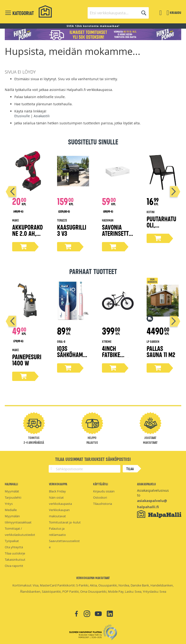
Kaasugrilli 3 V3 (72, 230)
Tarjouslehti (13, 497)
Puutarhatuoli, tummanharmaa (162, 228)
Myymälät (12, 491)
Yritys (9, 504)
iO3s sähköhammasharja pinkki (72, 357)
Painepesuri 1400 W (27, 360)
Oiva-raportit (14, 566)
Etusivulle (22, 116)
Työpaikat (12, 541)
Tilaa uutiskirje (15, 553)
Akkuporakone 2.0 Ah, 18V (27, 233)
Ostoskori (100, 497)
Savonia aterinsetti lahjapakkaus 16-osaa (117, 236)
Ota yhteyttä (14, 547)
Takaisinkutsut (15, 560)
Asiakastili (42, 116)
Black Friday (57, 491)
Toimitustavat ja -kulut (65, 522)
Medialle (11, 510)
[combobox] (118, 13)
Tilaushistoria (103, 504)
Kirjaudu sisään (104, 491)
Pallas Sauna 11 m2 (161, 351)
